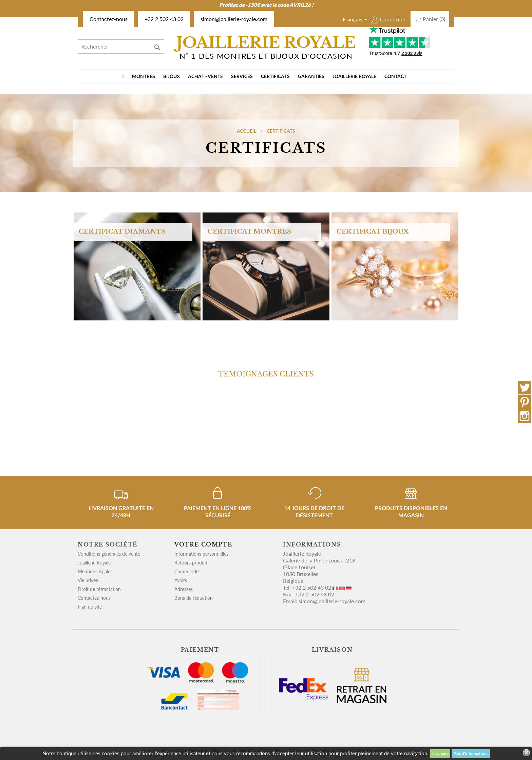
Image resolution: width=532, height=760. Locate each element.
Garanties (311, 77)
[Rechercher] (121, 47)
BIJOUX (172, 77)
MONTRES (144, 77)
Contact (395, 77)
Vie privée (88, 580)
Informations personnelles (201, 554)
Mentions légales (95, 571)
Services (242, 77)
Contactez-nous (109, 19)
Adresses (184, 589)
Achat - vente (205, 77)
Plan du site (90, 607)
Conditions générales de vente (109, 554)
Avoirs (181, 580)
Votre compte (203, 544)
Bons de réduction (194, 598)
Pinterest (525, 402)
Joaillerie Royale (354, 77)
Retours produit (191, 563)
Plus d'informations (471, 754)
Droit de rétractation (99, 589)
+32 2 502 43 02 (164, 19)
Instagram (525, 416)
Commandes (187, 571)
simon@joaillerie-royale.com (234, 19)
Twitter (525, 388)
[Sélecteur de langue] (356, 20)
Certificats (275, 77)
